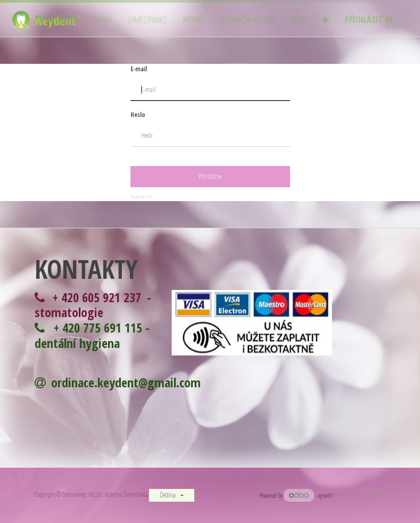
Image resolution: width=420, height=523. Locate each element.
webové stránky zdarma (360, 496)
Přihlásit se (210, 176)
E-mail (139, 69)
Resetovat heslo (142, 197)
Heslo (138, 115)
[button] (326, 20)
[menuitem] (102, 20)
